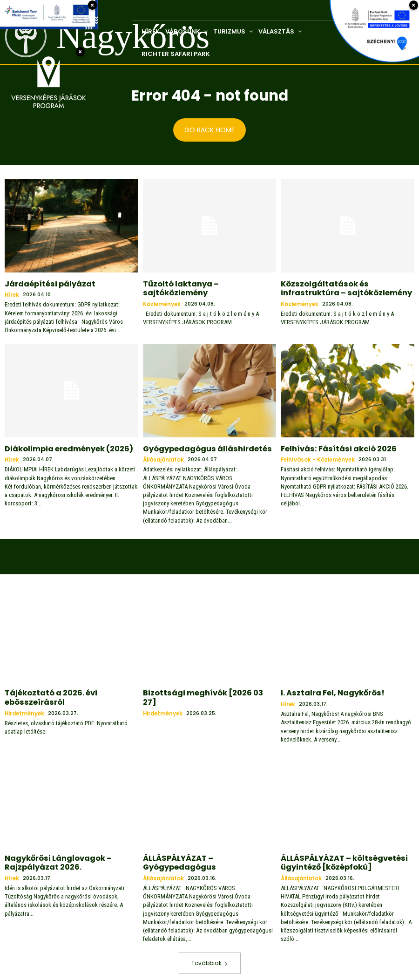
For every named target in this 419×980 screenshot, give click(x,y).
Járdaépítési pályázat (44, 283)
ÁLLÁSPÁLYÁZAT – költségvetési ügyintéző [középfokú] (336, 856)
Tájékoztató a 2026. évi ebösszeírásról (46, 693)
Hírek (12, 294)
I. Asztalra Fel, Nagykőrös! (326, 689)
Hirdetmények (25, 707)
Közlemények (162, 294)
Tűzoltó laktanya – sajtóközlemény (206, 283)
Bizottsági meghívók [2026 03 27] (203, 689)
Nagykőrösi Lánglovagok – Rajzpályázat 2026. (52, 856)
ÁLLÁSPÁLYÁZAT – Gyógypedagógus (206, 852)
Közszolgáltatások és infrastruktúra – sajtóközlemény (346, 287)
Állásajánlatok (163, 457)
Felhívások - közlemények (318, 457)
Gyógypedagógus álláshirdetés (199, 447)
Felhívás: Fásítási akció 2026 (331, 447)
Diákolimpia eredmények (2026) (62, 447)
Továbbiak (210, 955)
